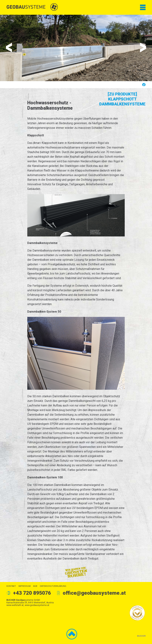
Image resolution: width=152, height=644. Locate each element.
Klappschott (122, 99)
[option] (76, 48)
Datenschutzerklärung (53, 586)
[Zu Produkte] (122, 94)
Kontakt (11, 586)
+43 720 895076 (32, 593)
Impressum (25, 586)
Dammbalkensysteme (122, 104)
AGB (35, 586)
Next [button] (143, 47)
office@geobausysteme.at (94, 593)
